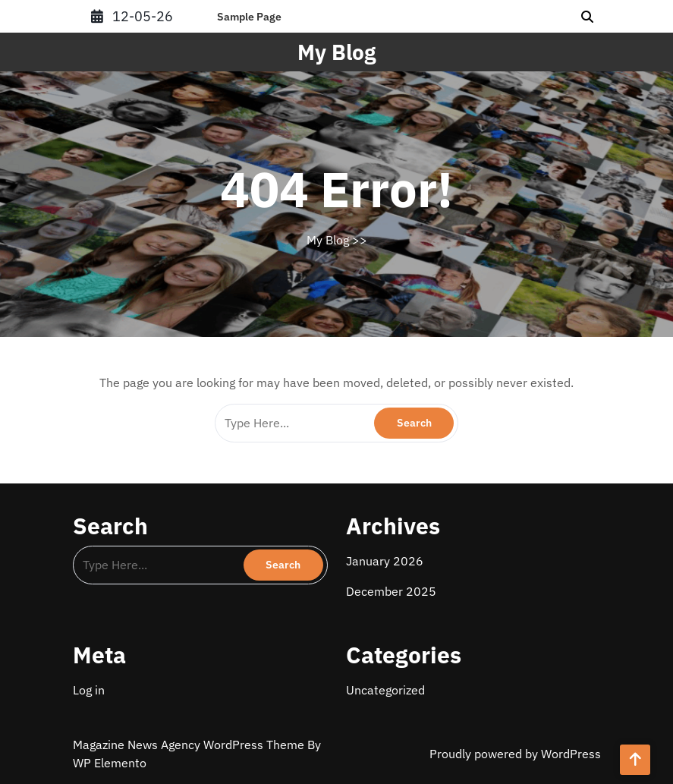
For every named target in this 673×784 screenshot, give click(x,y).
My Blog (336, 52)
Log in (89, 690)
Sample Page (249, 17)
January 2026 (385, 561)
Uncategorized (385, 690)
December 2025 (391, 591)
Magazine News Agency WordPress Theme (190, 745)
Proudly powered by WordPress (515, 754)
